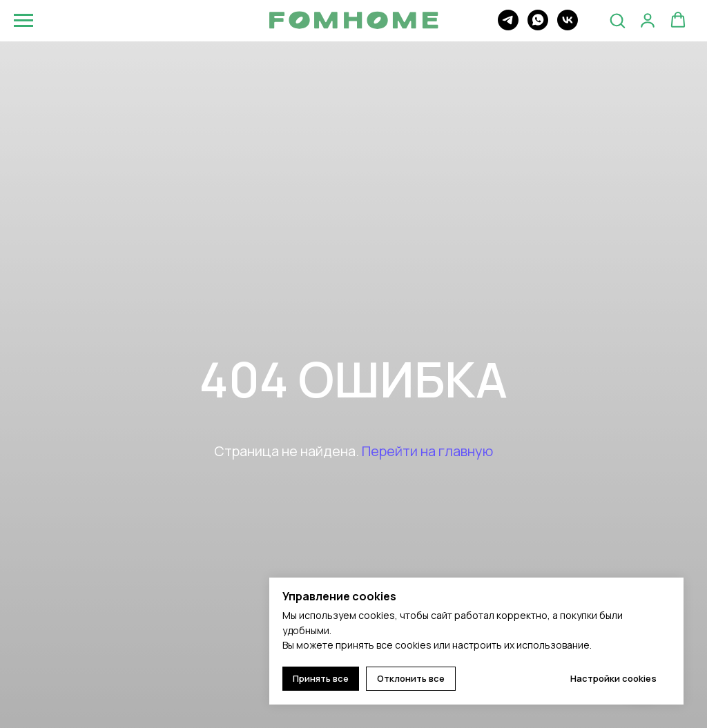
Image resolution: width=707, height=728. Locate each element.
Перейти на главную (427, 451)
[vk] (568, 26)
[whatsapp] (538, 26)
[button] (617, 20)
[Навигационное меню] (23, 21)
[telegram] (508, 26)
